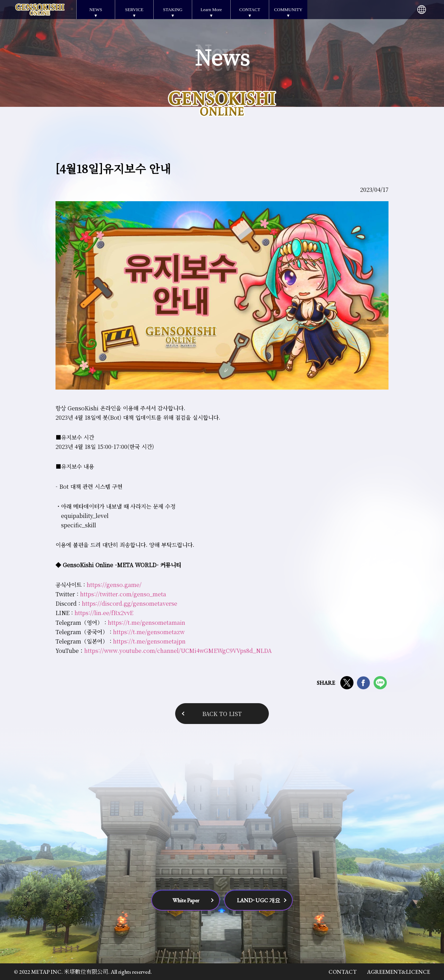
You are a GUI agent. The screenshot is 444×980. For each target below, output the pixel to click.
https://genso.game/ (114, 585)
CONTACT (250, 10)
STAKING (173, 10)
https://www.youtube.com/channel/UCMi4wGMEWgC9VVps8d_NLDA (178, 651)
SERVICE (134, 10)
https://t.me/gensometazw (149, 632)
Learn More (211, 10)
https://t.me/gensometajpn (149, 641)
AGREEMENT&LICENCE (399, 972)
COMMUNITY (288, 10)
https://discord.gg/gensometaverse (130, 603)
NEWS (96, 10)
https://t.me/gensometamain (146, 623)
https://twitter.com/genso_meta (123, 594)
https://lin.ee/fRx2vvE (104, 613)
